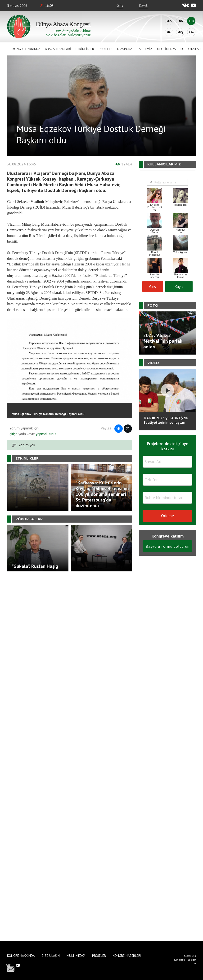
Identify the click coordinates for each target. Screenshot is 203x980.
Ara (191, 32)
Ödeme (167, 516)
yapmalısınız (46, 434)
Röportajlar (191, 49)
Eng (180, 21)
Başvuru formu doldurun (168, 546)
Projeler (106, 49)
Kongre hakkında (26, 49)
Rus (169, 21)
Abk (169, 32)
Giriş (120, 5)
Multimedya (166, 49)
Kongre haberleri (127, 956)
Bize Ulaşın (51, 956)
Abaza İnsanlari (58, 49)
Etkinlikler (85, 49)
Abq (180, 32)
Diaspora (125, 49)
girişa (14, 434)
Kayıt (143, 5)
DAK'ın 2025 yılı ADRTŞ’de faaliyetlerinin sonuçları (166, 420)
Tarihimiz (145, 49)
